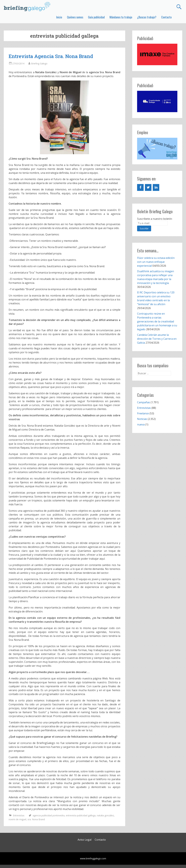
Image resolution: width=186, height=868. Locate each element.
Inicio (59, 17)
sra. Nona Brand (36, 819)
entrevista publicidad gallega (81, 815)
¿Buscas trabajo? (147, 17)
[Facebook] (140, 187)
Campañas (144, 402)
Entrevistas (19, 815)
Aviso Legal (85, 840)
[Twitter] (148, 187)
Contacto (166, 17)
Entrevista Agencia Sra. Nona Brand (51, 56)
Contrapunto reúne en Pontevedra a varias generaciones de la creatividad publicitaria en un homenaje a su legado (157, 321)
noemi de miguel (17, 819)
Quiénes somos (75, 17)
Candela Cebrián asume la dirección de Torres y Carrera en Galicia (157, 339)
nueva (141, 424)
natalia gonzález (105, 815)
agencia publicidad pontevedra (49, 815)
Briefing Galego (39, 63)
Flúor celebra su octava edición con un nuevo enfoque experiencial (156, 262)
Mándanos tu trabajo (121, 17)
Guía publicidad (96, 17)
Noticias (142, 419)
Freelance (143, 413)
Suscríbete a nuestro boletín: (155, 219)
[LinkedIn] (156, 187)
